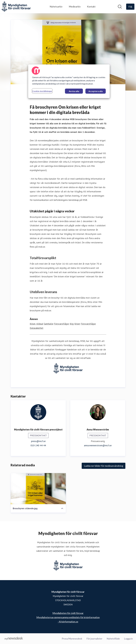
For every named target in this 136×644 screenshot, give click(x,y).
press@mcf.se (38, 441)
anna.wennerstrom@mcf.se (98, 445)
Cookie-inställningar (42, 91)
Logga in (128, 639)
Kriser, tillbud (36, 324)
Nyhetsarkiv (56, 7)
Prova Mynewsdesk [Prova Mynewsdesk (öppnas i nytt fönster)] (72, 639)
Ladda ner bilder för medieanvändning (104, 466)
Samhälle (49, 324)
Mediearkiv (75, 7)
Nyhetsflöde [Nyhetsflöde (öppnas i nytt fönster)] (113, 639)
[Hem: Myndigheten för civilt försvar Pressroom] (16, 7)
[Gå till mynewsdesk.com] (14, 639)
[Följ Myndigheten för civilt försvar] (130, 7)
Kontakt (91, 7)
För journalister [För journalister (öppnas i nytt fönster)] (94, 639)
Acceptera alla (96, 91)
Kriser (77, 324)
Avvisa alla (74, 91)
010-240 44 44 (38, 445)
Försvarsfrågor (61, 324)
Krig (72, 324)
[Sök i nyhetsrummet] (120, 7)
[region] (69, 81)
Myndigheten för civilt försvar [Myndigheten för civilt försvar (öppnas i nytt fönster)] (68, 613)
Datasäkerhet (37, 328)
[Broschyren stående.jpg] (38, 489)
